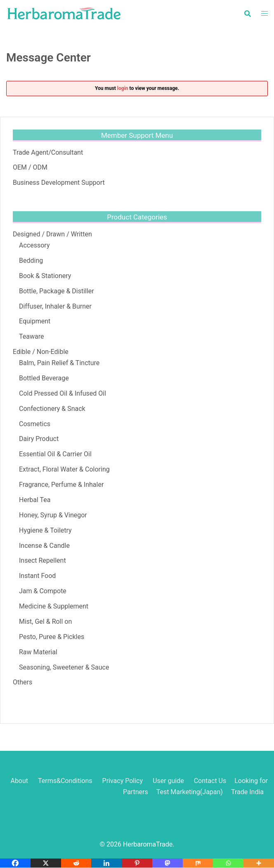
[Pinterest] (137, 863)
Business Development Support (59, 183)
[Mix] (198, 863)
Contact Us (210, 781)
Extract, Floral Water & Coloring (64, 469)
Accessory (34, 245)
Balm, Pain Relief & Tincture (59, 363)
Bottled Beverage (44, 378)
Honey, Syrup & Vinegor (53, 515)
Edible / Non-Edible (41, 352)
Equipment (35, 321)
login (123, 88)
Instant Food (37, 576)
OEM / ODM (30, 167)
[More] (259, 863)
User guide (169, 781)
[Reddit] (76, 863)
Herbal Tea (35, 500)
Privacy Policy (123, 781)
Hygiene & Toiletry (45, 530)
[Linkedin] (106, 863)
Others (22, 682)
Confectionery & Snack (52, 409)
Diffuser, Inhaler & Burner (55, 306)
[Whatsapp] (228, 863)
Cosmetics (35, 424)
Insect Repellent (43, 560)
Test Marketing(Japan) (190, 792)
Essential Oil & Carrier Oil (55, 454)
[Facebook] (15, 863)
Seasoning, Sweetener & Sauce (64, 667)
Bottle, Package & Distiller (57, 291)
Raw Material (38, 652)
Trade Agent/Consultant (48, 152)
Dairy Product (39, 439)
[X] (46, 863)
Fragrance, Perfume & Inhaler (61, 485)
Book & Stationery (45, 276)
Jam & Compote (43, 591)
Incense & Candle (44, 546)
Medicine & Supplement (54, 606)
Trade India (247, 792)
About (19, 781)
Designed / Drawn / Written (52, 234)
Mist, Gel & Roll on (45, 622)
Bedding (31, 261)
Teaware (31, 336)
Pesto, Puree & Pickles (52, 637)
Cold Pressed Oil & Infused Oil (63, 393)
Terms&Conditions (65, 781)
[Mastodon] (168, 863)
